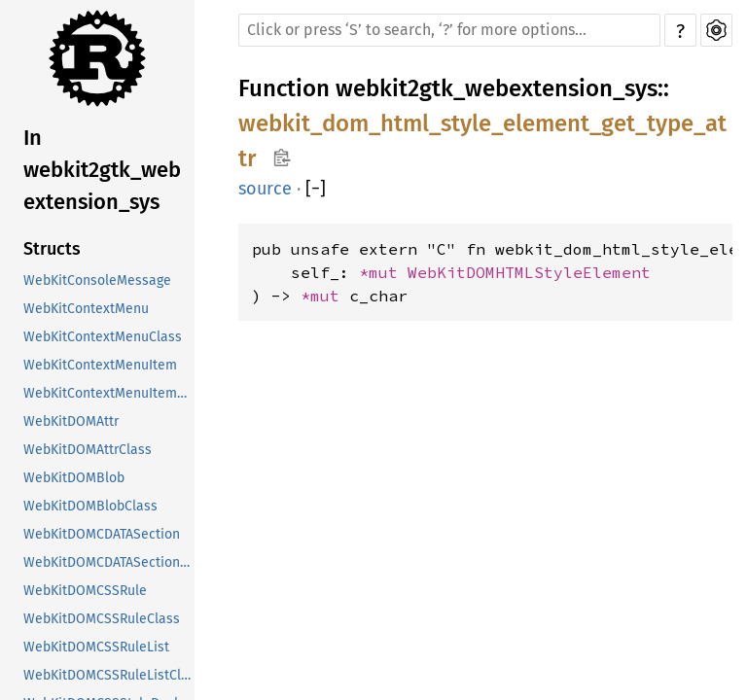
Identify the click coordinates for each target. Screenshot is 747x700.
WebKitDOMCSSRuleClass (102, 619)
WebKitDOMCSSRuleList (96, 647)
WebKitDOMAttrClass (88, 450)
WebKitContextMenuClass (103, 337)
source (265, 189)
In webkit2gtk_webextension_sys (102, 170)
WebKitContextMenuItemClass (109, 393)
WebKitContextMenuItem (100, 365)
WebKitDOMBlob (74, 478)
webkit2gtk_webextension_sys (497, 88)
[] (316, 189)
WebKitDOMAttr (71, 421)
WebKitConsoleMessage (97, 280)
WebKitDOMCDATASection (102, 534)
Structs (52, 249)
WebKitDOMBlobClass (90, 506)
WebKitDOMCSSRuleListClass (109, 675)
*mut (383, 272)
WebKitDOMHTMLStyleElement (529, 272)
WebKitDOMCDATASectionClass (109, 562)
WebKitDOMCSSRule (85, 591)
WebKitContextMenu (86, 309)
